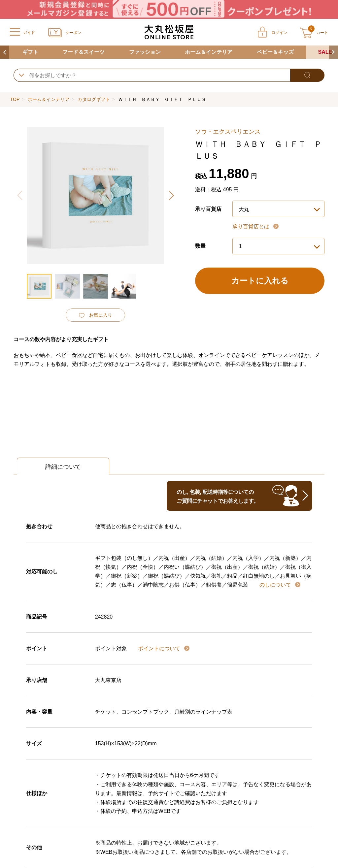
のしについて (276, 585)
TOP (15, 99)
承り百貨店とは (252, 226)
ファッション (145, 52)
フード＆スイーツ (84, 52)
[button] (171, 195)
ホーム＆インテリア (209, 52)
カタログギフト (94, 99)
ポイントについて (160, 648)
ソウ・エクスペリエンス (228, 132)
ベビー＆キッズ (275, 52)
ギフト (30, 52)
